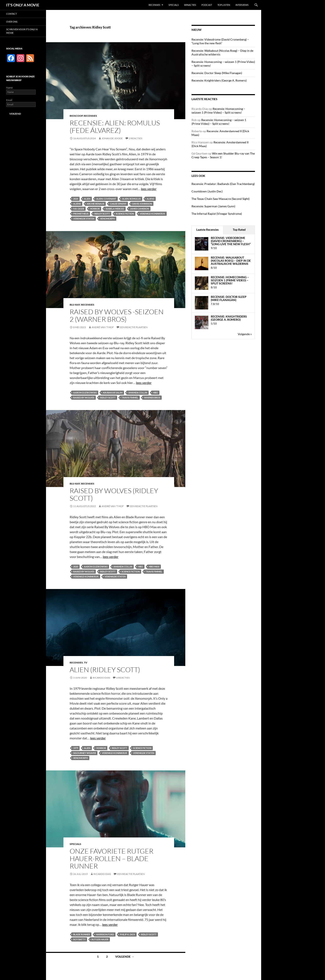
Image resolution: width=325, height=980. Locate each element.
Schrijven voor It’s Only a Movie (22, 31)
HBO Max (154, 567)
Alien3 (150, 199)
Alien (87, 199)
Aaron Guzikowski (85, 393)
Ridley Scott (102, 214)
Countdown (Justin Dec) (207, 191)
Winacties (190, 5)
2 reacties (136, 138)
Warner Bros (152, 398)
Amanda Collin (138, 393)
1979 (76, 748)
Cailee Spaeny (118, 204)
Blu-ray (75, 305)
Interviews (242, 5)
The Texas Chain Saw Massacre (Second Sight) (221, 199)
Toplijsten (224, 5)
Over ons (12, 22)
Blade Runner (82, 934)
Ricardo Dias (101, 678)
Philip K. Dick (127, 934)
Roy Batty (79, 939)
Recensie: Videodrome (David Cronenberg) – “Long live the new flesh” (220, 41)
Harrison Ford (105, 934)
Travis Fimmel (130, 398)
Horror (95, 209)
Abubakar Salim (113, 393)
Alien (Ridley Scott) (105, 670)
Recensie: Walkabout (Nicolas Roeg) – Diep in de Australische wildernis (231, 261)
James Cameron (139, 209)
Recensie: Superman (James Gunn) (213, 206)
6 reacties (123, 678)
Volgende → (125, 957)
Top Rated (239, 230)
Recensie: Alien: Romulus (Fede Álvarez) (115, 127)
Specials (174, 5)
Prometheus (81, 214)
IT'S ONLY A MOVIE (23, 5)
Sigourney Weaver (85, 753)
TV (86, 663)
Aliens (77, 204)
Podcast (207, 5)
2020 (76, 567)
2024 (76, 199)
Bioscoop (76, 116)
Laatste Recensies (207, 230)
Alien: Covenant (106, 199)
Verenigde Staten (84, 219)
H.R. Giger (79, 209)
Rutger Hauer (100, 939)
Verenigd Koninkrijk (152, 214)
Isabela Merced (115, 209)
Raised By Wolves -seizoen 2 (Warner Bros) (117, 315)
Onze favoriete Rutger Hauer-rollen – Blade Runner (112, 858)
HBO (155, 393)
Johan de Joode (112, 138)
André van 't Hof (103, 327)
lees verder (149, 189)
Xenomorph (107, 219)
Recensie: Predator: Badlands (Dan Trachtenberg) (223, 184)
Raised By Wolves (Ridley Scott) (114, 494)
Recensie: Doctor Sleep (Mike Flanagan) (217, 73)
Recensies (154, 5)
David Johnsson (142, 204)
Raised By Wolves (84, 398)
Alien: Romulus (131, 199)
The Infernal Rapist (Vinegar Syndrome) (217, 214)
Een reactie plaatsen (134, 327)
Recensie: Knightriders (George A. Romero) (219, 80)
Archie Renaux (95, 204)
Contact (12, 14)
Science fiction (125, 214)
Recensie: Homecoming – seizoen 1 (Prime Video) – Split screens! (218, 111)
